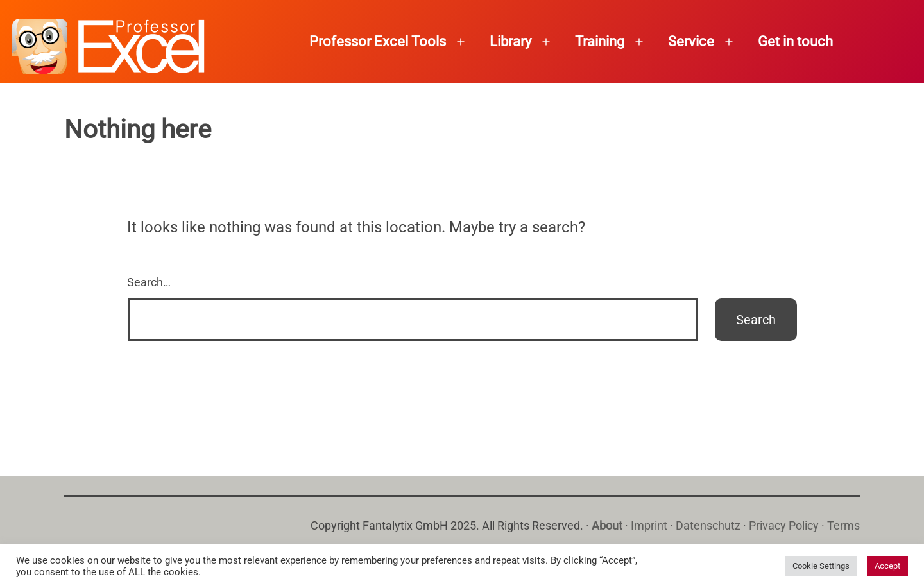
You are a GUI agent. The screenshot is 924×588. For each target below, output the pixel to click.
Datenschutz (708, 525)
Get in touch (795, 41)
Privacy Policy (784, 525)
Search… (149, 282)
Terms (843, 525)
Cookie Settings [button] (821, 566)
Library (510, 41)
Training (600, 41)
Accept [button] (887, 566)
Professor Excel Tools (378, 41)
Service (691, 41)
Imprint (649, 525)
